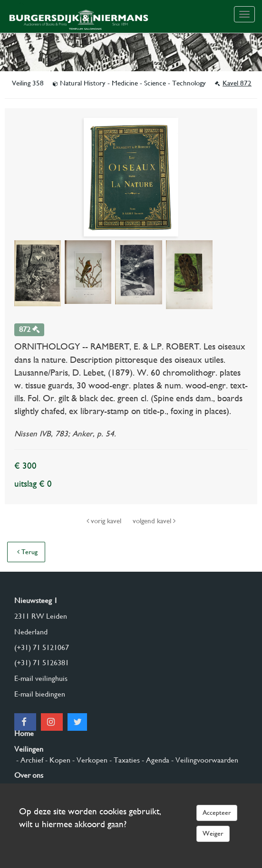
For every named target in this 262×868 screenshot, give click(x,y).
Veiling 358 (29, 83)
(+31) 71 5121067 (42, 647)
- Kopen (57, 760)
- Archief (29, 760)
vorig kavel (105, 521)
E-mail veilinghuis (41, 678)
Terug (27, 552)
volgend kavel (154, 521)
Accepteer (217, 812)
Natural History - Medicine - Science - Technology (130, 83)
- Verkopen (89, 760)
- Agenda (155, 760)
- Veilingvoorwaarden (204, 760)
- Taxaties (124, 760)
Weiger (213, 833)
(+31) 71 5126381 (42, 663)
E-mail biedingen (40, 694)
